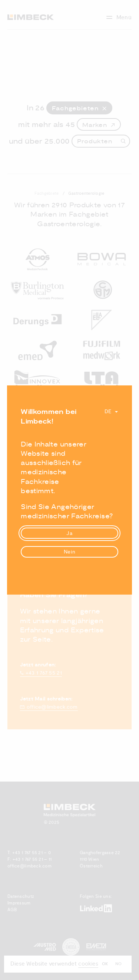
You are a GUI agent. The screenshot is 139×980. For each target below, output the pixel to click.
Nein (70, 552)
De (108, 412)
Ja (69, 533)
